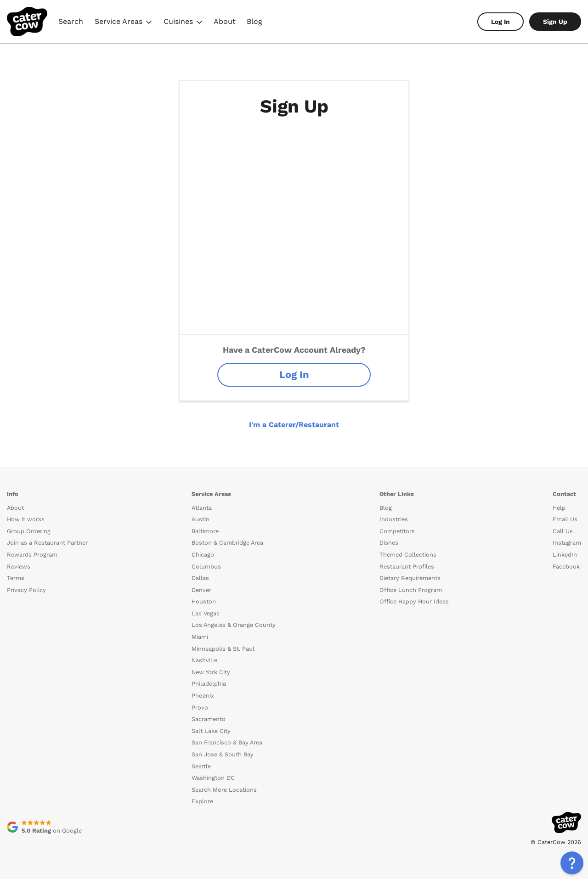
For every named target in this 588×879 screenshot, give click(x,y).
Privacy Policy (26, 590)
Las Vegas (206, 613)
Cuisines (183, 23)
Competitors (397, 531)
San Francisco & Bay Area (227, 742)
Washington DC (213, 778)
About (225, 21)
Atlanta (202, 508)
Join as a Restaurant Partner (47, 543)
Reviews (19, 566)
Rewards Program (32, 555)
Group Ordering (29, 531)
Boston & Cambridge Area (227, 543)
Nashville (204, 660)
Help (559, 508)
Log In (500, 22)
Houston (204, 601)
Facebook (566, 566)
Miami (200, 637)
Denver (201, 590)
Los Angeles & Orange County (234, 625)
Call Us (563, 531)
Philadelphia (209, 684)
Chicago (203, 555)
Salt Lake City (211, 731)
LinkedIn (565, 555)
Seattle (201, 766)
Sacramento (209, 719)
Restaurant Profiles (407, 566)
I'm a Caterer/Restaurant (294, 425)
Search (71, 21)
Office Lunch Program (411, 590)
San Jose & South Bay (223, 754)
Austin (201, 519)
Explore (202, 801)
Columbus (206, 566)
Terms (16, 578)
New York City (211, 672)
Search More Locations (224, 790)
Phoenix (203, 696)
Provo (200, 707)
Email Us (565, 519)
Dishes (389, 543)
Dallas (200, 578)
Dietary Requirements (410, 578)
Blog (254, 21)
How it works (26, 519)
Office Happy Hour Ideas (414, 601)
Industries (394, 519)
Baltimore (205, 531)
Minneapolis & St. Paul (223, 649)
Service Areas (123, 23)
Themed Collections (408, 555)
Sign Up (555, 22)
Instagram (567, 543)
